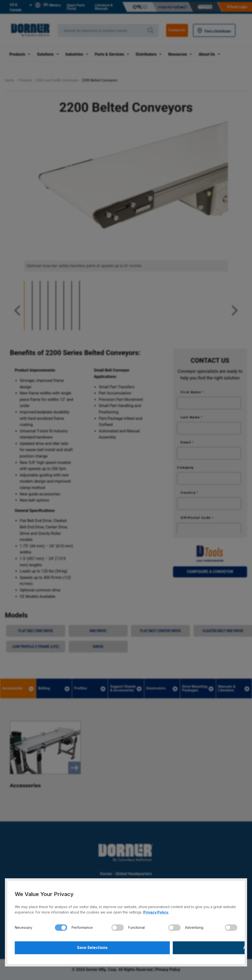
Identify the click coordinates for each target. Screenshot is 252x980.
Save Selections (70, 947)
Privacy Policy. (156, 911)
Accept (182, 947)
